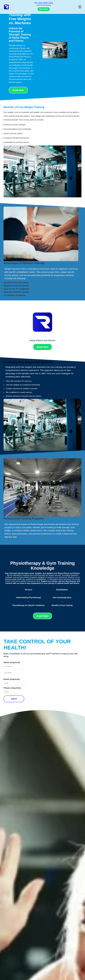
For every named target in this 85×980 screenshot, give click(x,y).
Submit (14, 699)
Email (12, 679)
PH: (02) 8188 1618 (44, 3)
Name (12, 662)
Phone (12, 688)
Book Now (44, 9)
